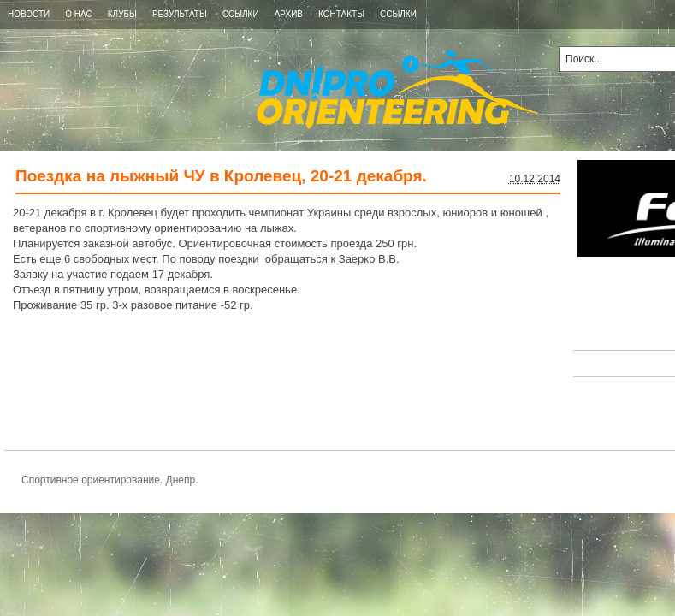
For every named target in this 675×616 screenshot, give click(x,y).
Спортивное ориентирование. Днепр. (269, 90)
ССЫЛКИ (241, 14)
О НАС (78, 14)
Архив (289, 14)
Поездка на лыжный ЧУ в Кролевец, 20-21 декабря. (221, 176)
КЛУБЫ (122, 14)
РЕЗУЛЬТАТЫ (180, 14)
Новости (29, 14)
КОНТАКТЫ (341, 14)
